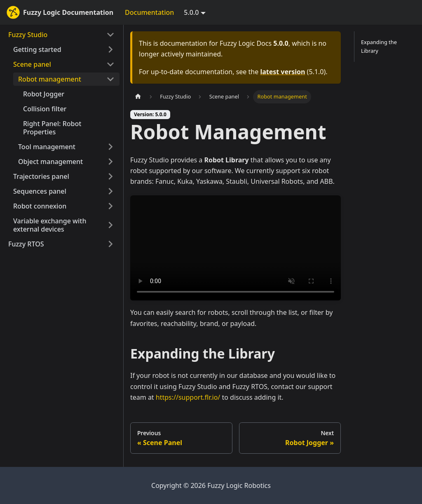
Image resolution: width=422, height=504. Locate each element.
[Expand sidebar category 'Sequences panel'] (110, 191)
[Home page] (138, 97)
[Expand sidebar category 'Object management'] (110, 162)
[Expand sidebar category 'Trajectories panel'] (110, 176)
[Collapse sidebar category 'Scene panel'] (110, 64)
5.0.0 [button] (191, 12)
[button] (64, 49)
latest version (283, 72)
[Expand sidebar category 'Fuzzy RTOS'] (110, 244)
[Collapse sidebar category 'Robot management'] (110, 79)
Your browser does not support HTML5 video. (236, 248)
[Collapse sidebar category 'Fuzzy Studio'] (110, 35)
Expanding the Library (379, 46)
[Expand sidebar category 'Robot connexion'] (110, 206)
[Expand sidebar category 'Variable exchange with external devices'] (110, 225)
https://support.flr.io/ (188, 397)
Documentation (149, 12)
